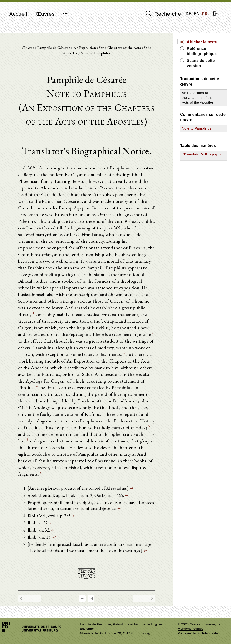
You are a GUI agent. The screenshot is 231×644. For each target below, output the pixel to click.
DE (189, 14)
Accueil (18, 14)
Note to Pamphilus (197, 128)
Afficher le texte (202, 42)
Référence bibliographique (202, 51)
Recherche (163, 14)
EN (197, 14)
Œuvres (45, 14)
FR (205, 14)
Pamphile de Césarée (54, 48)
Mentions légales (191, 629)
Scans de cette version (201, 63)
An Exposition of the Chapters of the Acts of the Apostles (198, 98)
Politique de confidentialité (198, 633)
